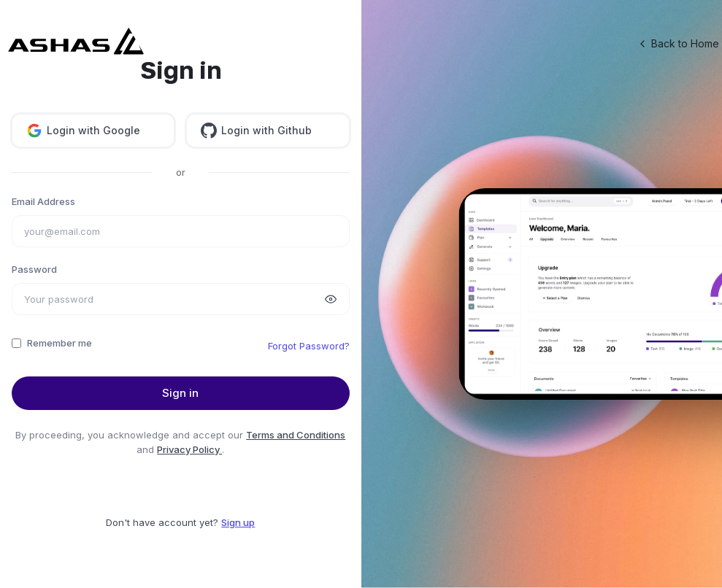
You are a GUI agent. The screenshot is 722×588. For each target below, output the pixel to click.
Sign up (238, 522)
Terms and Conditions (296, 435)
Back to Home (678, 44)
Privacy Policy (189, 449)
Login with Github (256, 131)
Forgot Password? (309, 346)
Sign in (180, 393)
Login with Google (83, 131)
